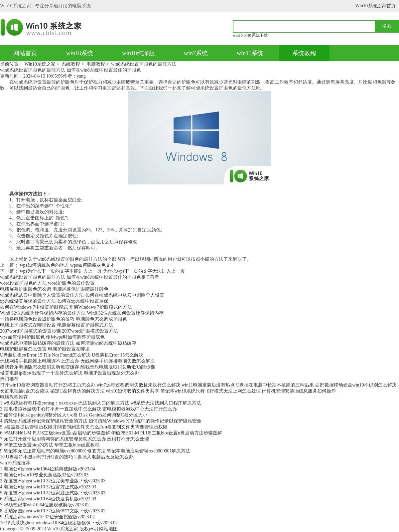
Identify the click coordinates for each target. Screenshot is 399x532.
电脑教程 (96, 64)
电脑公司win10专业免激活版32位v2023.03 (46, 475)
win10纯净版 (138, 53)
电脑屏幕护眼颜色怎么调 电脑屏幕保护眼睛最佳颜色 (54, 289)
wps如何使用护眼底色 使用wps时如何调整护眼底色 (52, 337)
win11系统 (250, 53)
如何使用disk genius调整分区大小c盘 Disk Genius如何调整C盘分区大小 (75, 415)
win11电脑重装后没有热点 (208, 385)
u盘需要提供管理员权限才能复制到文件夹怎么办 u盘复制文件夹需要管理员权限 (86, 427)
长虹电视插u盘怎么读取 (24, 391)
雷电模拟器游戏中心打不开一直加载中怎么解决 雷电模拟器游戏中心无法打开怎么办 (90, 409)
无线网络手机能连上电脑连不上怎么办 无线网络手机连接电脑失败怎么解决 (77, 361)
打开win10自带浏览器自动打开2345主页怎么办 (48, 385)
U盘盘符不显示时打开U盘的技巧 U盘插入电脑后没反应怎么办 (70, 457)
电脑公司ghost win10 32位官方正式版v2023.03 (50, 487)
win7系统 (196, 53)
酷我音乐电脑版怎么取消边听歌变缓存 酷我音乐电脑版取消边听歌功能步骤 (77, 367)
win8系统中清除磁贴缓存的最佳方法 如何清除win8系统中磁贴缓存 (68, 343)
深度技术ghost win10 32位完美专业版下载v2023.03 (55, 481)
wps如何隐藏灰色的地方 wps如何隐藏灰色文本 (68, 265)
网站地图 (108, 529)
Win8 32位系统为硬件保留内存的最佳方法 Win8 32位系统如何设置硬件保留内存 (82, 313)
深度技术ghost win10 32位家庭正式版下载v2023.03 (55, 493)
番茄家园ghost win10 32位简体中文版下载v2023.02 (55, 511)
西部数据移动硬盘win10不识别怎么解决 (356, 385)
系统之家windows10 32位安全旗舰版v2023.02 (49, 517)
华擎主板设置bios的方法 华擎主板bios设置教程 (52, 445)
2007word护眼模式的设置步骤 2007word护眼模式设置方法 (59, 331)
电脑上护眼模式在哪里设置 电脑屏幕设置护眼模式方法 (57, 325)
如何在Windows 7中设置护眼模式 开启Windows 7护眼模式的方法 (66, 307)
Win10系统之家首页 (375, 6)
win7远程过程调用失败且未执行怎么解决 (139, 385)
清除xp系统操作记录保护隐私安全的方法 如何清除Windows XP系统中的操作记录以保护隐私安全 (103, 421)
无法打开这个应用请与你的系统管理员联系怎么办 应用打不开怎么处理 (76, 439)
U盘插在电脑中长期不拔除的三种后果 (275, 385)
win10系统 (80, 53)
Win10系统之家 (40, 64)
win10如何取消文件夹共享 (133, 391)
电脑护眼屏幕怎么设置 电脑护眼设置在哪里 (45, 349)
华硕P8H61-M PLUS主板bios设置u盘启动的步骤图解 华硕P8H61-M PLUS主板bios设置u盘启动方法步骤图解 (113, 433)
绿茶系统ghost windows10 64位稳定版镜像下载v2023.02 (62, 523)
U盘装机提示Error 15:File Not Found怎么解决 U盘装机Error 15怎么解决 (72, 355)
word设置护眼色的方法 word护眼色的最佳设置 (47, 283)
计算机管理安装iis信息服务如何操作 (299, 391)
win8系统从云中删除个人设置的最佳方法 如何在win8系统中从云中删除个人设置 (82, 295)
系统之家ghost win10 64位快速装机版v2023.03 (50, 499)
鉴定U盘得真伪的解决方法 (77, 391)
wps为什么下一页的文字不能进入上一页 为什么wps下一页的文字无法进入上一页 (103, 271)
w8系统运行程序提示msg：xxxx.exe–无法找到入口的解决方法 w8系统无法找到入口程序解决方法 (103, 403)
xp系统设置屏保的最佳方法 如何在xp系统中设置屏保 (54, 301)
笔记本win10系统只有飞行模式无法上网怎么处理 (211, 391)
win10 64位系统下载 (250, 35)
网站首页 (25, 53)
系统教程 (304, 53)
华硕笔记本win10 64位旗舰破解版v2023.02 (47, 505)
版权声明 (89, 529)
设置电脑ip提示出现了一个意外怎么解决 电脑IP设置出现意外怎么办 (70, 373)
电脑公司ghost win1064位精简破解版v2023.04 (49, 469)
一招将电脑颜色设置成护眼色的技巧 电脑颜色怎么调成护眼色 (64, 319)
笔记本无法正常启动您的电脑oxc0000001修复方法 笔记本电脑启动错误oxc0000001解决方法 (97, 451)
